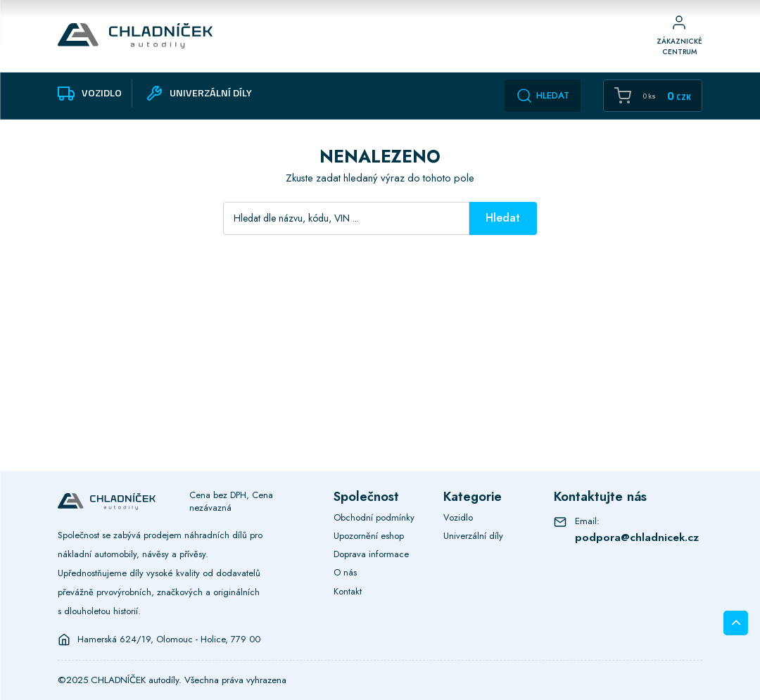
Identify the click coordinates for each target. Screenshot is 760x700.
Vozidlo (458, 517)
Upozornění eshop (369, 536)
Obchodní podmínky (374, 517)
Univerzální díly (473, 536)
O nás (345, 572)
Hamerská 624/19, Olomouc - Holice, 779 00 (169, 639)
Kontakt (348, 591)
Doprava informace (371, 554)
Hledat (543, 96)
